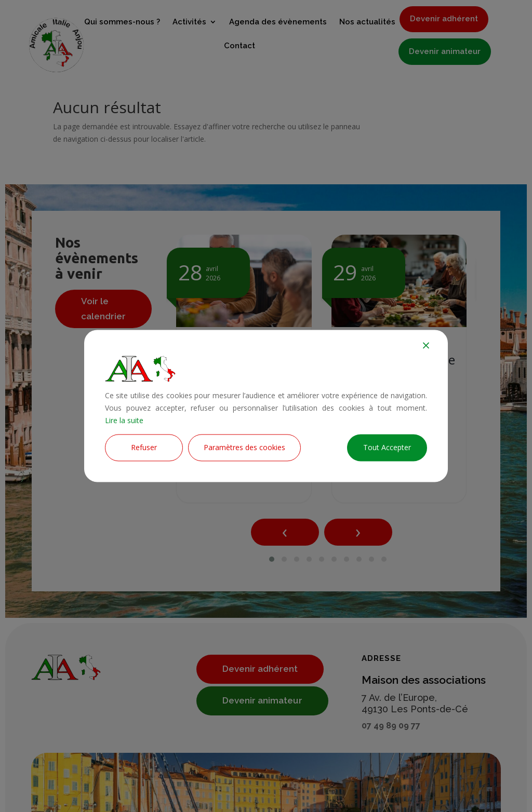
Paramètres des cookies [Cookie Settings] (244, 448)
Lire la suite (124, 420)
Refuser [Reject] (144, 448)
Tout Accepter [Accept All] (387, 448)
